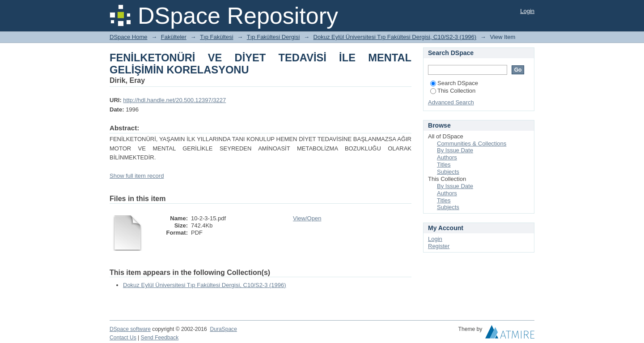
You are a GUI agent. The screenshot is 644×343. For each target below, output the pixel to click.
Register (439, 246)
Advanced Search (451, 102)
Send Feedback (160, 338)
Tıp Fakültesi (216, 37)
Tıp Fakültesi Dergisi (273, 37)
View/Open (307, 218)
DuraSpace (223, 329)
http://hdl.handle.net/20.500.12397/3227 (174, 100)
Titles (444, 165)
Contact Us (123, 338)
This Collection (453, 91)
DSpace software (130, 329)
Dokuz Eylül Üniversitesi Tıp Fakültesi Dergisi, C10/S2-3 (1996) (395, 37)
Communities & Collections (472, 144)
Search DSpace (454, 83)
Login (527, 11)
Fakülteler (174, 37)
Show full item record (137, 176)
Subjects (448, 172)
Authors (447, 157)
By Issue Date (455, 150)
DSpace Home (129, 37)
